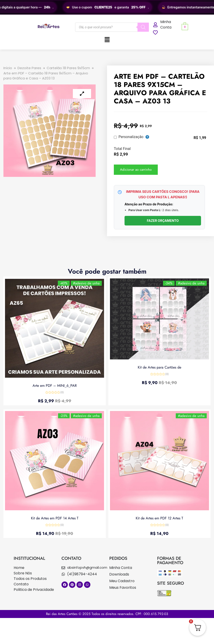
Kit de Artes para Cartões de (159, 367)
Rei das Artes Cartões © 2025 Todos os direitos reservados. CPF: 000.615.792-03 (107, 614)
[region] (107, 7)
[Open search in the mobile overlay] (112, 27)
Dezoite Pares (29, 68)
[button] (107, 40)
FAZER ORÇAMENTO (163, 221)
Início (8, 68)
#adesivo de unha (86, 284)
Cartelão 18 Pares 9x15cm (68, 68)
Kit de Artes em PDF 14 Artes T (55, 517)
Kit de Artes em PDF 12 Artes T (159, 517)
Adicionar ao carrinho (136, 170)
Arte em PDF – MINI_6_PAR (55, 385)
